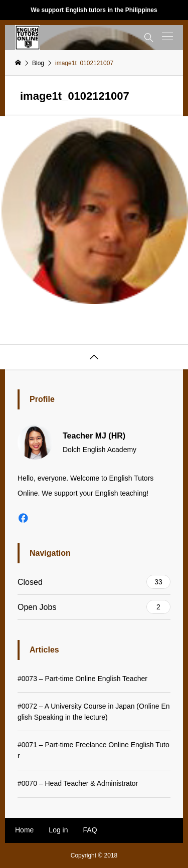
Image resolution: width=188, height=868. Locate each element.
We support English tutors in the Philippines (94, 10)
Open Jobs (94, 607)
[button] (167, 36)
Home (24, 830)
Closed (94, 582)
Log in (58, 830)
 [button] (94, 357)
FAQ (90, 830)
